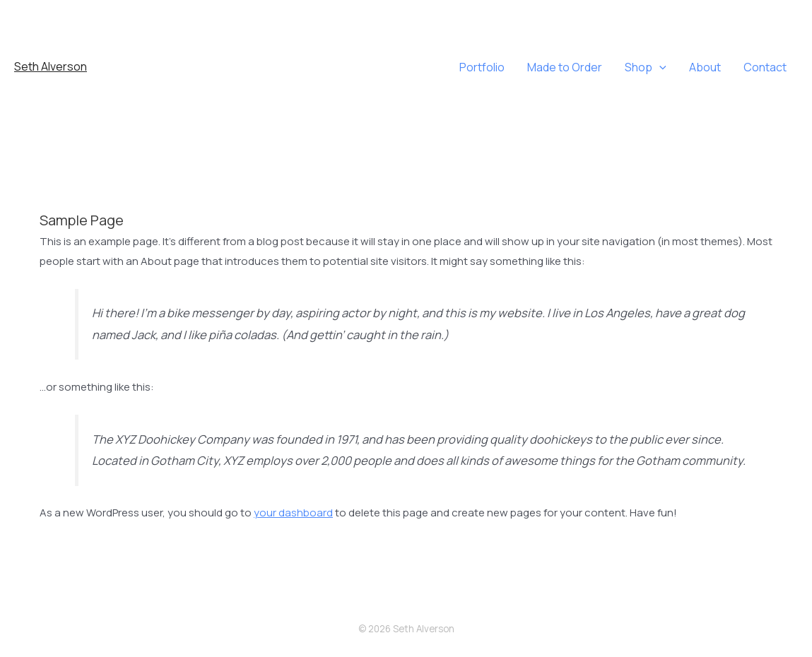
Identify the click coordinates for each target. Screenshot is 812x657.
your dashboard (293, 513)
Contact (765, 67)
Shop (646, 67)
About (705, 67)
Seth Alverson (51, 66)
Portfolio (482, 67)
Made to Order (565, 67)
